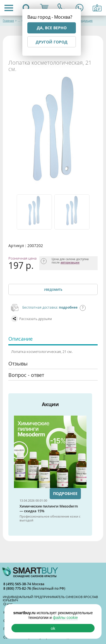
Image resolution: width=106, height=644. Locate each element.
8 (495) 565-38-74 (18, 584)
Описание (21, 339)
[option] (34, 212)
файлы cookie (65, 618)
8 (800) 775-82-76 (18, 588)
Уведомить (53, 290)
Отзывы (18, 364)
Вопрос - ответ (26, 375)
